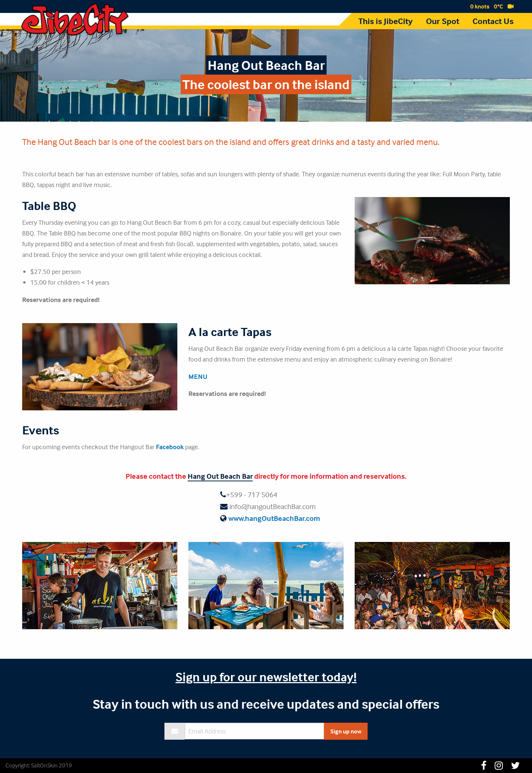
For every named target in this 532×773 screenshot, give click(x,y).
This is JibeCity (386, 21)
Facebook (170, 447)
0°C (499, 6)
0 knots (480, 6)
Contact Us (493, 21)
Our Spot (443, 21)
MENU (198, 377)
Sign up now (346, 731)
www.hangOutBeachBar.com (274, 518)
